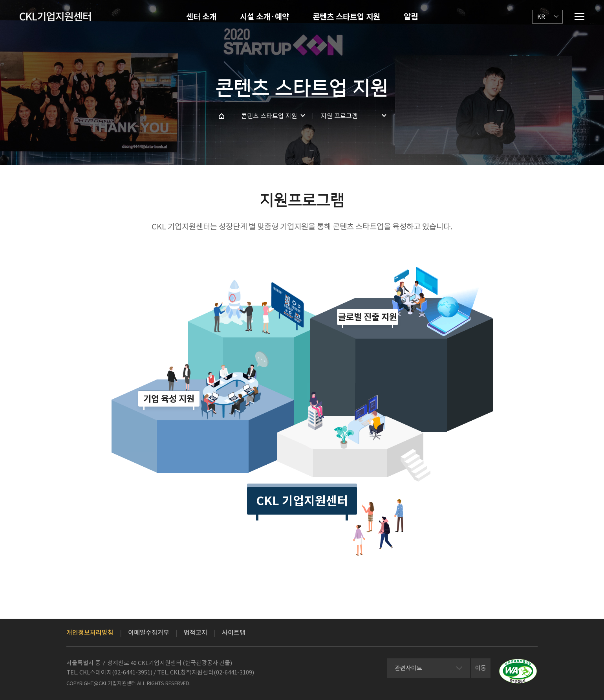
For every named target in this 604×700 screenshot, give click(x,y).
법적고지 (196, 632)
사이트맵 (234, 632)
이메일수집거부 (149, 632)
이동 (481, 668)
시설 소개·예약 (264, 17)
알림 (411, 17)
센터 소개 (201, 17)
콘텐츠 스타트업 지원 (346, 17)
